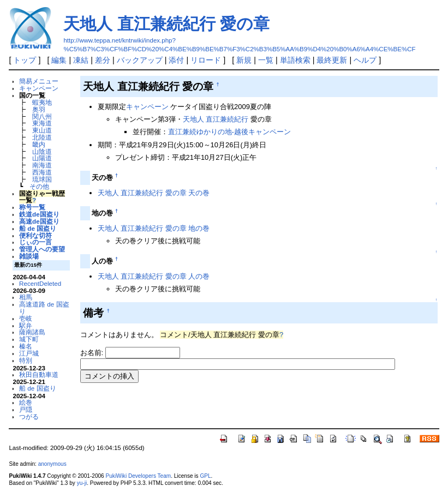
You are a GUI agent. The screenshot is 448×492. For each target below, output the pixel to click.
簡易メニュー (39, 81)
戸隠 (26, 409)
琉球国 (42, 179)
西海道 (42, 172)
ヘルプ (365, 60)
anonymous (52, 464)
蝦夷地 (42, 102)
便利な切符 (35, 235)
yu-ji (82, 483)
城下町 (29, 339)
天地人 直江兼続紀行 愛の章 (166, 24)
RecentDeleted (40, 283)
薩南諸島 (32, 332)
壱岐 (26, 318)
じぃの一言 (35, 242)
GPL (205, 476)
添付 (176, 60)
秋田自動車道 (39, 374)
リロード (206, 60)
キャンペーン (39, 88)
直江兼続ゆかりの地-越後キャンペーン (229, 132)
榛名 (26, 346)
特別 (26, 360)
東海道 (42, 123)
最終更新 (332, 60)
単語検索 (295, 60)
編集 (59, 60)
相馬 (26, 297)
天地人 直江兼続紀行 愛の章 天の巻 (154, 193)
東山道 (42, 130)
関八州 (42, 116)
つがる (29, 416)
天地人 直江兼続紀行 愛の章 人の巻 (154, 276)
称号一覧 (32, 207)
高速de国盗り (39, 221)
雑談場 (29, 256)
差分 (103, 60)
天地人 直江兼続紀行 (216, 119)
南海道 (42, 165)
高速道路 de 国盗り (44, 308)
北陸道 (42, 137)
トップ (25, 60)
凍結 (81, 60)
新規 (244, 60)
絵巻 (26, 402)
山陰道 (42, 151)
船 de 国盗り (38, 228)
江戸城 (29, 353)
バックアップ (140, 60)
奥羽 (39, 109)
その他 (39, 186)
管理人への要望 (42, 249)
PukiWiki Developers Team (139, 476)
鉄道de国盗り (39, 214)
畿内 (39, 144)
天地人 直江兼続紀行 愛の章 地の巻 (154, 228)
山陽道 (42, 158)
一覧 (266, 60)
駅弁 (26, 325)
